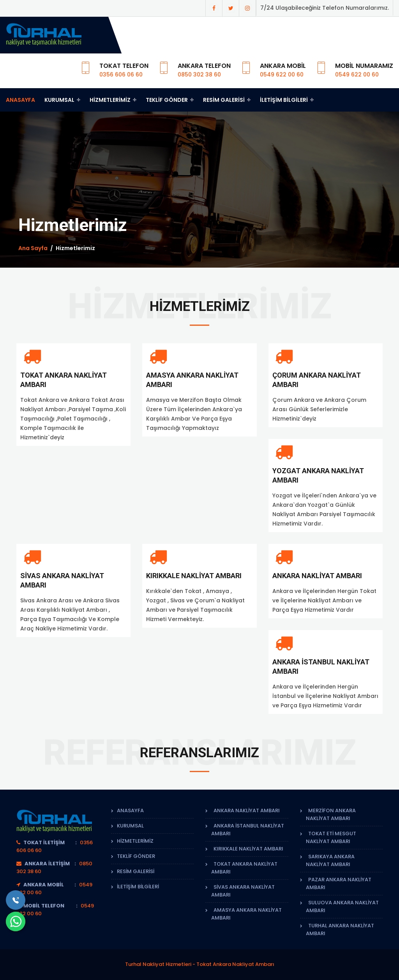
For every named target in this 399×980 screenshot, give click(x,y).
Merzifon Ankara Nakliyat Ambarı (331, 814)
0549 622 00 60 (282, 75)
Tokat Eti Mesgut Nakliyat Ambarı (331, 837)
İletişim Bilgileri (287, 100)
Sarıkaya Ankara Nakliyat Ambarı (330, 860)
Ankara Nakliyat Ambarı (317, 576)
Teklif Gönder (170, 100)
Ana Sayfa (33, 248)
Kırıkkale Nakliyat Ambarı (194, 576)
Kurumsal (62, 100)
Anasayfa (20, 100)
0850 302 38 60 (199, 75)
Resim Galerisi (227, 100)
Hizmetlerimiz (113, 100)
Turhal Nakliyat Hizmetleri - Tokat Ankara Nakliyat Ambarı (200, 964)
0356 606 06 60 (121, 75)
